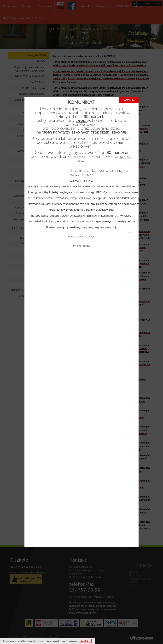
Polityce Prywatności (67, 641)
